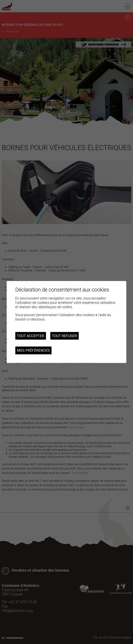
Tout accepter (31, 336)
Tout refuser (64, 336)
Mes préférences (33, 350)
